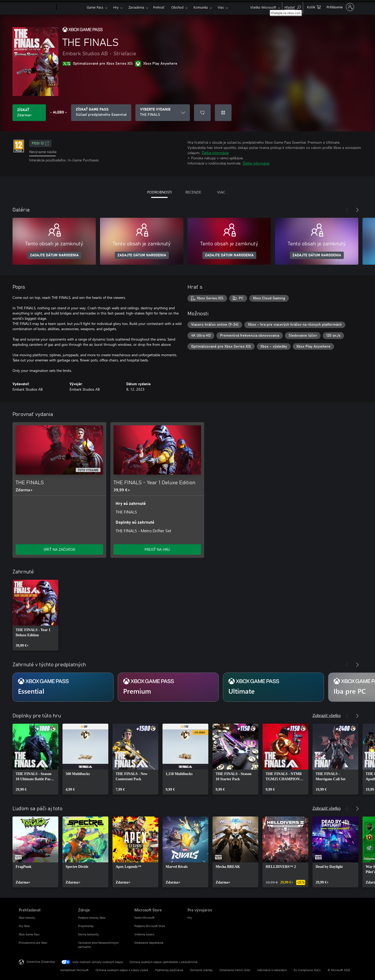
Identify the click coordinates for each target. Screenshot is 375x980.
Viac (221, 7)
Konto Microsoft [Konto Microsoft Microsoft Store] (144, 918)
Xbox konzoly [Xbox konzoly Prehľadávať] (27, 918)
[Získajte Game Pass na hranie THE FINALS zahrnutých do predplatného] (101, 113)
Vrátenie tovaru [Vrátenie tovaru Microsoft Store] (144, 934)
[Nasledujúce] (357, 210)
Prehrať (159, 7)
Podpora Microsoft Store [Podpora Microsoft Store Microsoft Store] (150, 926)
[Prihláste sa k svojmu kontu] (340, 7)
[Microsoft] (37, 7)
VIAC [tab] (221, 192)
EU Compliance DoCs (307, 970)
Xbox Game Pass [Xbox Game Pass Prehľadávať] (29, 934)
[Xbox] (71, 7)
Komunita (201, 7)
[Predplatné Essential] (63, 687)
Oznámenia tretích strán (235, 970)
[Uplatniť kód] (223, 113)
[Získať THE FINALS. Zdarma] (29, 113)
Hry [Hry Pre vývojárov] (190, 918)
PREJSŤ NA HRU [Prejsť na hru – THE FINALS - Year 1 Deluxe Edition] (157, 549)
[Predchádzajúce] (347, 210)
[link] (35, 615)
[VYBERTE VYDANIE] (163, 113)
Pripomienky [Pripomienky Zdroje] (86, 926)
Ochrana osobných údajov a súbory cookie (122, 970)
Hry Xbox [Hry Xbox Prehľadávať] (24, 926)
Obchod (177, 7)
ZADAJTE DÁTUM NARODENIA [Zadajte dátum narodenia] (54, 255)
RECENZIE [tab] (193, 192)
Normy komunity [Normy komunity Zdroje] (88, 934)
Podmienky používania (169, 970)
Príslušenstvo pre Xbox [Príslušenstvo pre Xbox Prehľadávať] (33, 943)
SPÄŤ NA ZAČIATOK (59, 549)
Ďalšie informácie (215, 153)
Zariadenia (136, 7)
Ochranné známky (201, 970)
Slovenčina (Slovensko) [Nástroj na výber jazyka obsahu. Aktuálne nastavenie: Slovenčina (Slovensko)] (41, 962)
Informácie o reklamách (272, 970)
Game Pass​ (95, 7)
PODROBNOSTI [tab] (160, 192)
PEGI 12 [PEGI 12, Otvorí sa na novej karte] (40, 143)
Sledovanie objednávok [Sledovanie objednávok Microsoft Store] (149, 943)
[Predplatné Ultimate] (273, 687)
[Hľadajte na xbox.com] (293, 7)
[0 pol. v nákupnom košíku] (314, 7)
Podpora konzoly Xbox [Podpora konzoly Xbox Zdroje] (92, 918)
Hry (116, 7)
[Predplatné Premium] (168, 687)
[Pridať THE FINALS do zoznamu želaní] (202, 113)
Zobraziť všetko (327, 715)
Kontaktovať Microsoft (74, 970)
